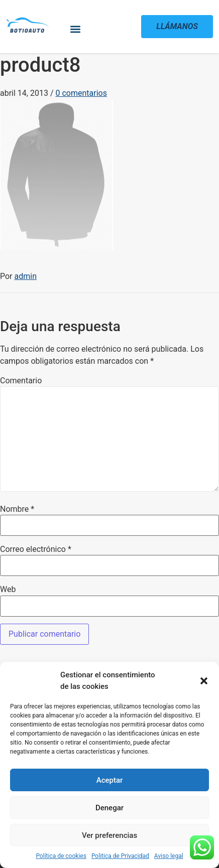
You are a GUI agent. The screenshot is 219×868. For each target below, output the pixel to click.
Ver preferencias (110, 835)
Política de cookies (61, 856)
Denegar (110, 808)
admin (26, 276)
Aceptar (110, 780)
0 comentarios (81, 93)
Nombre (17, 509)
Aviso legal (169, 856)
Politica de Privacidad (120, 856)
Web (8, 590)
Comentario (21, 381)
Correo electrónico (36, 549)
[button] (204, 681)
